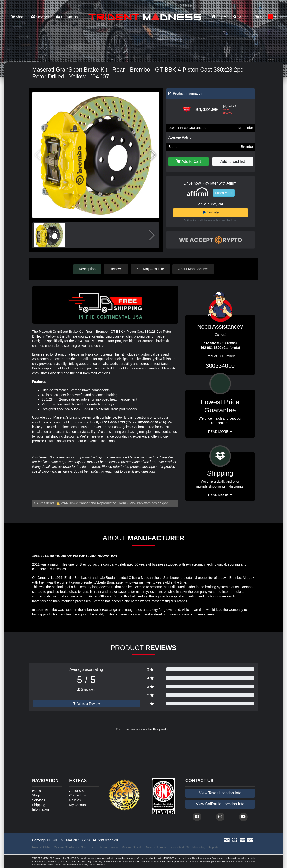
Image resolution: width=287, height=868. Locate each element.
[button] (153, 155)
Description (87, 269)
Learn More (224, 193)
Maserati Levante (156, 847)
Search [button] (241, 17)
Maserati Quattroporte (205, 847)
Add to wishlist (233, 161)
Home (37, 790)
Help (219, 17)
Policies (75, 800)
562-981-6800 (148, 422)
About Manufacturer (193, 269)
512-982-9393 (114, 422)
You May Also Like (151, 269)
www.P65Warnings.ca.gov (148, 503)
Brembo (247, 147)
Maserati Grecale (132, 847)
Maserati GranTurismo (105, 847)
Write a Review (86, 704)
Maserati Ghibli (41, 847)
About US (76, 790)
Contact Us (67, 17)
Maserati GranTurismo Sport (71, 847)
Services (40, 17)
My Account (78, 805)
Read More (220, 431)
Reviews (116, 269)
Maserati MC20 (179, 847)
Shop (17, 17)
